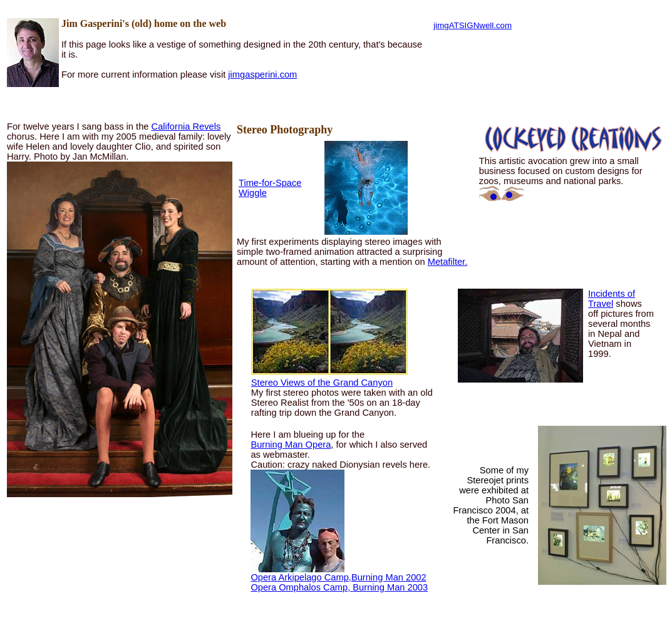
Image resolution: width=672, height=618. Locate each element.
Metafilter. (448, 262)
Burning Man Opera (291, 445)
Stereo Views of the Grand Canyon (322, 383)
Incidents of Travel (612, 299)
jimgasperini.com (262, 75)
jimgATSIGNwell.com (473, 25)
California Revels (186, 126)
